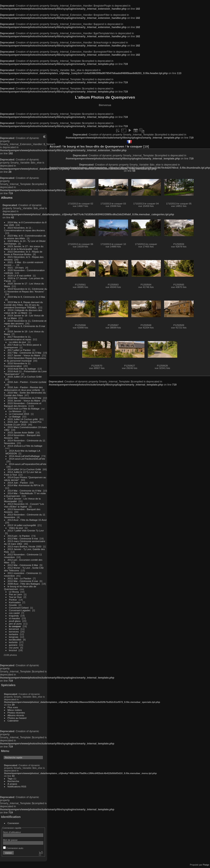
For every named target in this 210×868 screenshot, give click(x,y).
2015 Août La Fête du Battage (24, 409)
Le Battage (15, 417)
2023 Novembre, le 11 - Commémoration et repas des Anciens (24, 229)
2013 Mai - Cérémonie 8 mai (23, 538)
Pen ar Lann (16, 594)
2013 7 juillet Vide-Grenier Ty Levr (26, 530)
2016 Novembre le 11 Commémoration (17, 365)
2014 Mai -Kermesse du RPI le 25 (26, 485)
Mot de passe (10, 840)
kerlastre (14, 634)
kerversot (14, 629)
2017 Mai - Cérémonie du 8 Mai (24, 353)
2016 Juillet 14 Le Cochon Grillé (25, 377)
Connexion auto (13, 848)
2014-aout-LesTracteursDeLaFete (27, 459)
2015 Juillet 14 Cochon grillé (23, 419)
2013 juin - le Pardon (19, 536)
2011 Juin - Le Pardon (19, 578)
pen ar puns (15, 624)
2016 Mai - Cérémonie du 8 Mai (24, 398)
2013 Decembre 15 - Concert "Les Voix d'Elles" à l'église (24, 505)
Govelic (13, 605)
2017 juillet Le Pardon (19, 350)
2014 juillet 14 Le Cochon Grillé (24, 469)
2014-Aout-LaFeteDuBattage (24, 456)
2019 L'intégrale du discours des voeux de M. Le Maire (23, 311)
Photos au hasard (17, 718)
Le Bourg (14, 592)
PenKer (13, 600)
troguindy (14, 616)
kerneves (14, 632)
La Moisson (15, 411)
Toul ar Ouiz (15, 597)
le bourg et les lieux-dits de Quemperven (94, 146)
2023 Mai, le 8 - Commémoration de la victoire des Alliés (25, 237)
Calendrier (13, 721)
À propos (12, 784)
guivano (13, 645)
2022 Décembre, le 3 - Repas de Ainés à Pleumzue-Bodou (23, 253)
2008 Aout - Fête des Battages (24, 584)
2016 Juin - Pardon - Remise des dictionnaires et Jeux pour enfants (23, 389)
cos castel (14, 613)
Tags (10, 778)
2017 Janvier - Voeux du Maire (24, 355)
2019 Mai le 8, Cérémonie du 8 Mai (26, 297)
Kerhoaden (15, 602)
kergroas (14, 637)
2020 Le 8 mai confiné (19, 276)
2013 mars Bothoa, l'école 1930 (24, 546)
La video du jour (18, 342)
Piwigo (206, 865)
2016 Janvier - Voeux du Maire (24, 401)
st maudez (15, 618)
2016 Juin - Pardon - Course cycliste (27, 382)
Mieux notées (15, 710)
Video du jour (16, 528)
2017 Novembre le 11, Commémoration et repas (18, 338)
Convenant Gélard (19, 608)
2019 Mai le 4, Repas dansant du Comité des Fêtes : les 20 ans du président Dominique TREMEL (23, 305)
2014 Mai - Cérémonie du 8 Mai (24, 491)
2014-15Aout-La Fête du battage (25, 446)
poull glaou (15, 621)
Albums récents (16, 715)
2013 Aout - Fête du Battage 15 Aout (27, 520)
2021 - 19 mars (16, 268)
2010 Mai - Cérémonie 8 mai (23, 581)
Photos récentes (16, 713)
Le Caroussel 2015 (19, 414)
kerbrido (13, 642)
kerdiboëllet (15, 640)
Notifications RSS (17, 786)
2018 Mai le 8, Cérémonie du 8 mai (26, 326)
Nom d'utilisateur (12, 832)
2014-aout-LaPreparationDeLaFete (28, 464)
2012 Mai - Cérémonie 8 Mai (23, 565)
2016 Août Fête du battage (22, 369)
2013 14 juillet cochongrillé (22, 525)
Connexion (13, 823)
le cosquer (15, 626)
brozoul (13, 650)
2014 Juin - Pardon (18, 483)
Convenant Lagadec (20, 610)
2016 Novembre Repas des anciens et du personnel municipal (25, 359)
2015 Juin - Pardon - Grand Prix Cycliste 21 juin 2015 (23, 423)
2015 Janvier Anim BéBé (21, 432)
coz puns (14, 648)
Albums (7, 198)
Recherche (13, 781)
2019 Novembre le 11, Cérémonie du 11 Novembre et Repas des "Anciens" (26, 290)
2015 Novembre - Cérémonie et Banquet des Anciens (23, 405)
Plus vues (13, 707)
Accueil (55, 146)
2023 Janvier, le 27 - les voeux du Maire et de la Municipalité (24, 248)
